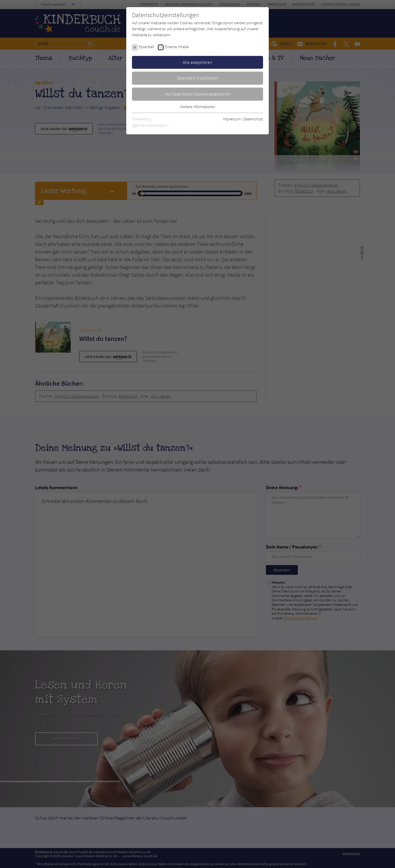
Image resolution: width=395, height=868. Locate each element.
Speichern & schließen (198, 78)
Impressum (232, 119)
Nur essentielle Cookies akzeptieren (198, 94)
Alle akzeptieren (198, 62)
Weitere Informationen (198, 107)
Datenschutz (253, 119)
